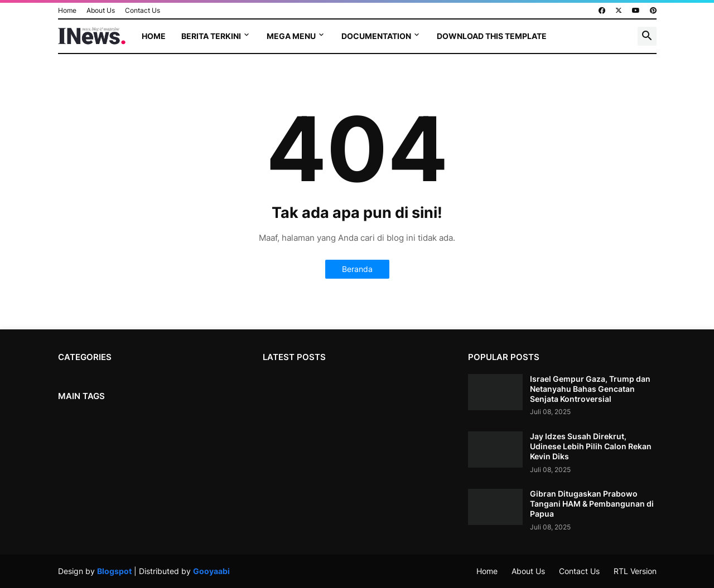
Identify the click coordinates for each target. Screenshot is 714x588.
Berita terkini (211, 36)
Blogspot (114, 571)
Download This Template (492, 36)
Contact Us (143, 10)
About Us (101, 10)
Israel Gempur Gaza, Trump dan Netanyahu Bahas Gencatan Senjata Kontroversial (590, 389)
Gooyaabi (211, 571)
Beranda (357, 269)
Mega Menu (291, 36)
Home (67, 10)
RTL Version (635, 571)
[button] (647, 36)
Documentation (376, 36)
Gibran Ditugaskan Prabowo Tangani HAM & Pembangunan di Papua (592, 504)
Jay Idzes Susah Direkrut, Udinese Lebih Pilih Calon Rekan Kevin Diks (591, 446)
